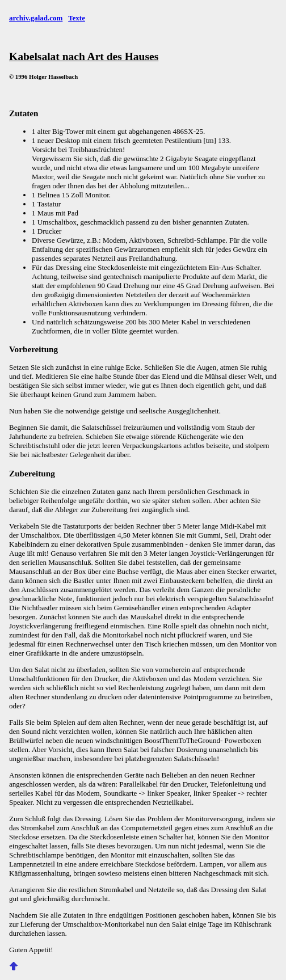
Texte (77, 18)
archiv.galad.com (36, 18)
